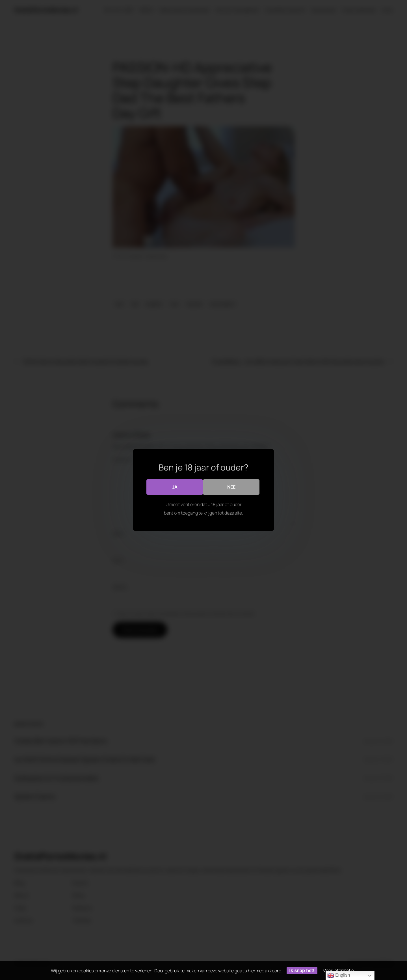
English (339, 975)
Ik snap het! (302, 971)
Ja (175, 487)
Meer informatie (338, 970)
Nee (231, 487)
